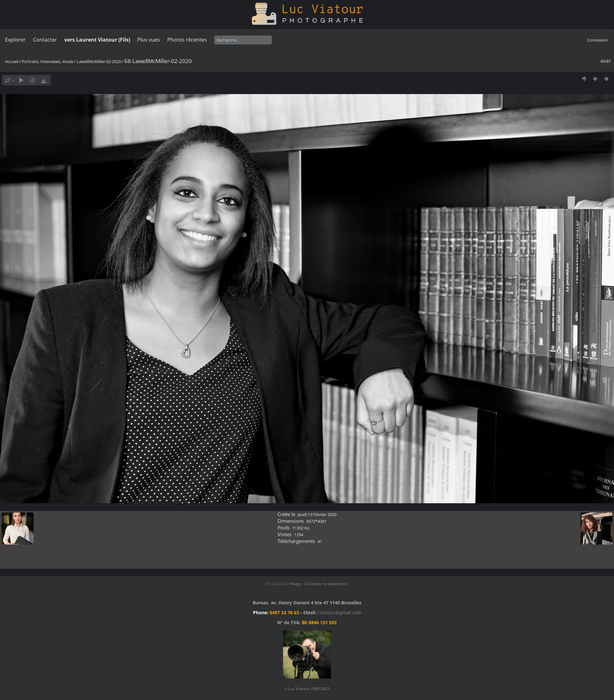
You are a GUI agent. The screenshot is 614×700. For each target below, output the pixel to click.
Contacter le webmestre (326, 584)
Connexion (598, 40)
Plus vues (149, 40)
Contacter (45, 40)
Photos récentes (187, 40)
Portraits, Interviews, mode (47, 61)
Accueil (12, 61)
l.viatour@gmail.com (339, 612)
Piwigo (296, 584)
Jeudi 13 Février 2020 (317, 514)
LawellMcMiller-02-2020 (99, 61)
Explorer (15, 40)
